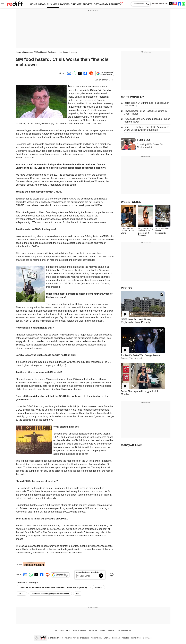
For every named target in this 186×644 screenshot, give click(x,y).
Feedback (116, 638)
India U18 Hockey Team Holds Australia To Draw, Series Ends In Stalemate (147, 128)
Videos (111, 630)
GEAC (21, 594)
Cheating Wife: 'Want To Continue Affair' (150, 146)
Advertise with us (72, 638)
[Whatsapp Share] (74, 73)
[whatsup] (184, 4)
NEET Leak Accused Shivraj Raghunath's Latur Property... (137, 321)
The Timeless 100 (124, 630)
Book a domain (79, 630)
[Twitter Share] (79, 73)
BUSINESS (53, 4)
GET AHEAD (101, 4)
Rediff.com (59, 638)
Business (28, 52)
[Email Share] (68, 73)
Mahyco (98, 587)
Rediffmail (93, 630)
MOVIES (65, 4)
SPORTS (88, 4)
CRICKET (76, 4)
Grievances (148, 638)
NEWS (42, 4)
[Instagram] (175, 4)
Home (18, 52)
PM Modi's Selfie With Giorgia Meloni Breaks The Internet (141, 357)
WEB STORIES (131, 202)
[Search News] (147, 4)
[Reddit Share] (91, 73)
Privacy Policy (96, 638)
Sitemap (107, 638)
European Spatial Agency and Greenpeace (50, 594)
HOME (34, 4)
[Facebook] (179, 4)
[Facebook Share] (85, 73)
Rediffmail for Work (62, 630)
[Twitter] (171, 4)
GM (78, 594)
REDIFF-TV (115, 4)
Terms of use (136, 638)
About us (126, 638)
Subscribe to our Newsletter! (88, 572)
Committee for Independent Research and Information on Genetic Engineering (53, 587)
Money (102, 630)
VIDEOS (126, 288)
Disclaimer (85, 638)
